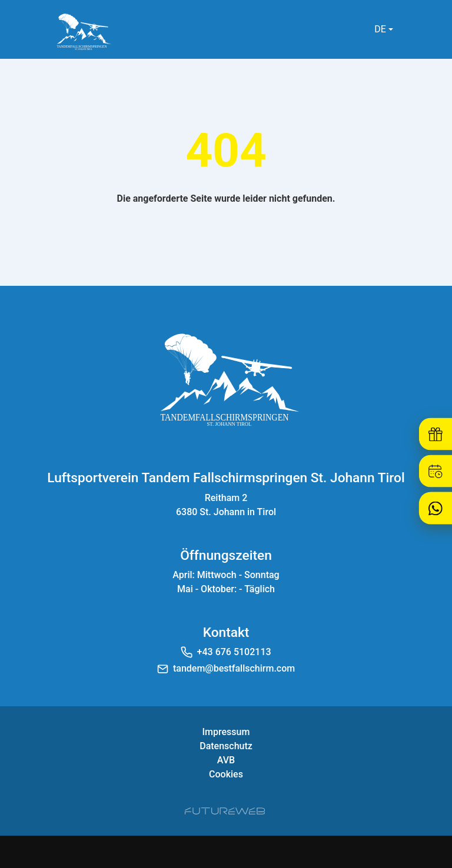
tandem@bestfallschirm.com (234, 668)
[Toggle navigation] (417, 29)
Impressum (226, 732)
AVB (226, 760)
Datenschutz (226, 746)
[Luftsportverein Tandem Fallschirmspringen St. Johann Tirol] (226, 378)
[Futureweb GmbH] (225, 811)
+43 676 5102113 (234, 652)
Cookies (226, 774)
